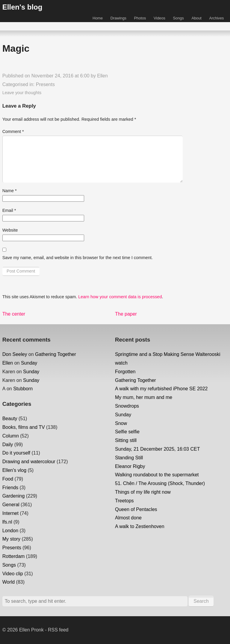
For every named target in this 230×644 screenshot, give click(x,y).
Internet (10, 513)
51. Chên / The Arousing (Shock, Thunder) (160, 483)
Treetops (124, 501)
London (10, 531)
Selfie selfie (127, 432)
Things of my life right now (143, 492)
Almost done (128, 518)
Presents (45, 84)
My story (11, 539)
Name (10, 191)
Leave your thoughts (22, 93)
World (9, 582)
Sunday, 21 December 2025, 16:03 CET (157, 449)
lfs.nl (7, 522)
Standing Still (129, 458)
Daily (8, 445)
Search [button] (201, 601)
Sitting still (126, 440)
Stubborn (23, 389)
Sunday (29, 363)
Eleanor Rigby (130, 466)
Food (8, 479)
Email (9, 210)
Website (10, 230)
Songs (178, 18)
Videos (159, 18)
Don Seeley (15, 354)
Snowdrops (127, 406)
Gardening (14, 496)
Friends (10, 488)
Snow (121, 423)
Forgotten (125, 372)
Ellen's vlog (14, 470)
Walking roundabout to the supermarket (157, 475)
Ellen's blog (22, 7)
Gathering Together (56, 354)
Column (11, 436)
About (196, 18)
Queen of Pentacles (136, 509)
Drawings (118, 18)
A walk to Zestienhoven (140, 526)
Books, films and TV (24, 427)
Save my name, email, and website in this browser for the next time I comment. (78, 258)
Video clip (13, 574)
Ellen (102, 76)
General (11, 505)
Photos (140, 18)
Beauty (10, 419)
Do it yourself (16, 453)
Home (98, 18)
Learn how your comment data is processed (120, 297)
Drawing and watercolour (29, 462)
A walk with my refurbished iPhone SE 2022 (161, 389)
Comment (13, 131)
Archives (216, 18)
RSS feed (58, 630)
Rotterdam (14, 556)
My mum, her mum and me (144, 397)
